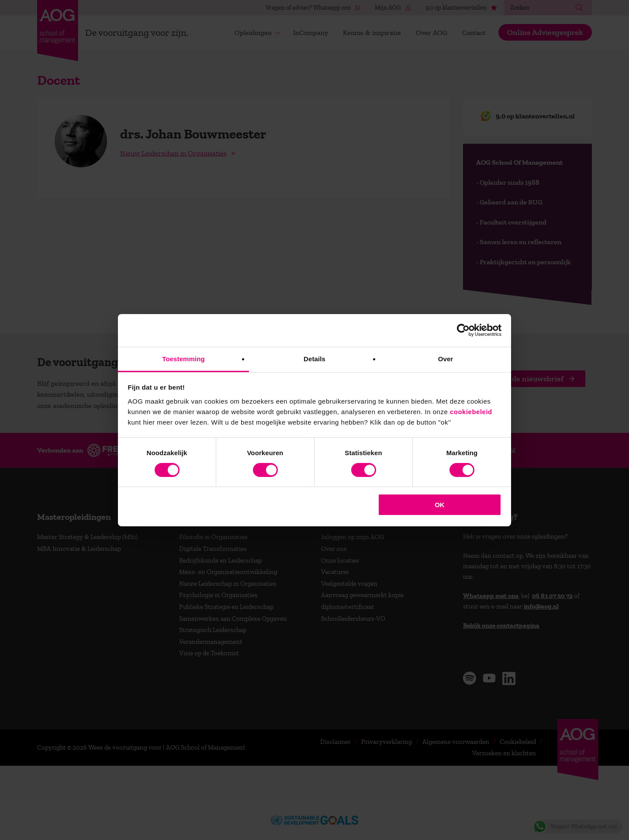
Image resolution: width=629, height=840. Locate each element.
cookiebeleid (471, 411)
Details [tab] (314, 358)
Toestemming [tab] (183, 358)
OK (440, 505)
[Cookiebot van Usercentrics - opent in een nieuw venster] (463, 330)
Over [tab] (446, 358)
